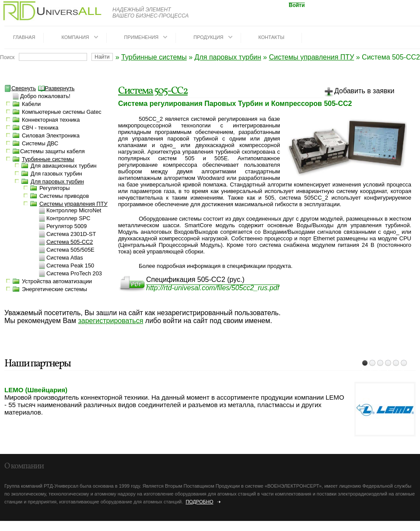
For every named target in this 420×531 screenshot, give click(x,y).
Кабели (31, 104)
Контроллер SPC (68, 218)
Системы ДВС (40, 143)
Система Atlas (65, 258)
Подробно (199, 502)
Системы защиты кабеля (52, 151)
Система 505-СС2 (153, 91)
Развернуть (56, 88)
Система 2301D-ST (71, 234)
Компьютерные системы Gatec (62, 112)
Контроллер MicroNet (74, 210)
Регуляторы (54, 188)
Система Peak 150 (70, 265)
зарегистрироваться (110, 321)
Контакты (271, 37)
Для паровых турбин (228, 57)
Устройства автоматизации (57, 281)
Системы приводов (64, 196)
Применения (142, 37)
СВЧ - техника (40, 128)
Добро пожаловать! (45, 96)
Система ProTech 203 (74, 273)
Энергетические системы (54, 289)
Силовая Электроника (51, 135)
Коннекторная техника (51, 120)
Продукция (208, 37)
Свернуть (20, 88)
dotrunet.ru (78, 527)
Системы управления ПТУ (312, 57)
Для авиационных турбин (64, 166)
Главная (24, 37)
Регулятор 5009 (66, 226)
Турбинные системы (154, 57)
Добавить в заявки (359, 92)
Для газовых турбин (56, 174)
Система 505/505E (70, 250)
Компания (75, 37)
